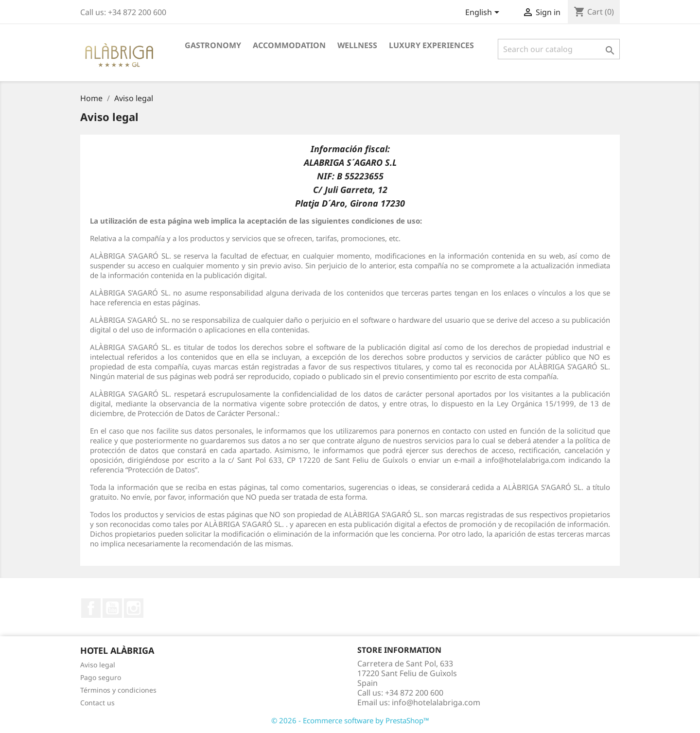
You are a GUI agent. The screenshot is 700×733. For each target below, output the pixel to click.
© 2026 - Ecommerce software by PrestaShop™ (350, 720)
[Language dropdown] (484, 13)
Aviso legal (98, 665)
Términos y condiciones (118, 690)
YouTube (112, 608)
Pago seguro (101, 677)
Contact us (97, 703)
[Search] (559, 49)
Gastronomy (213, 45)
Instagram (134, 608)
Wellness (357, 45)
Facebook (91, 608)
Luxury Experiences (431, 45)
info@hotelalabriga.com (436, 702)
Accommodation (289, 45)
